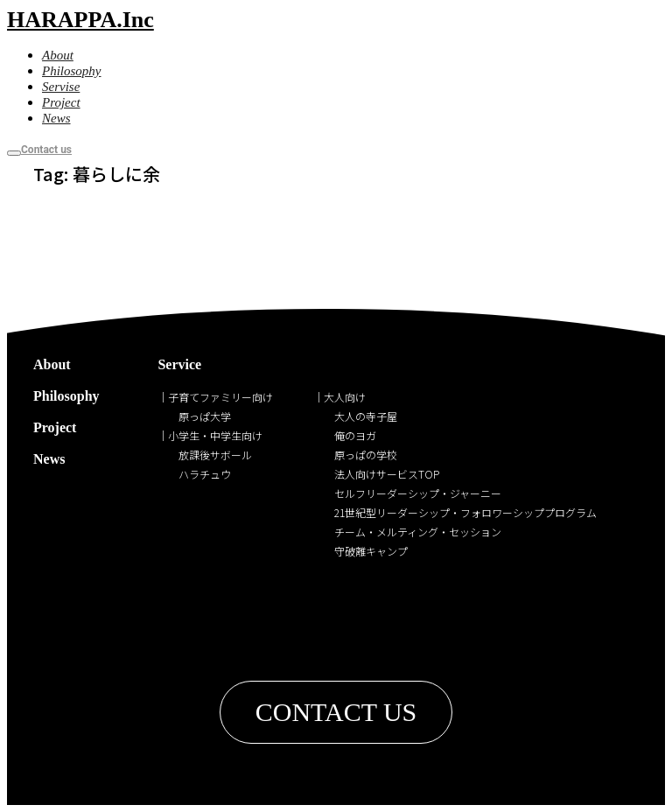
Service (179, 364)
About (52, 364)
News (49, 459)
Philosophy (66, 396)
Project (55, 427)
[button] (336, 712)
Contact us (46, 150)
